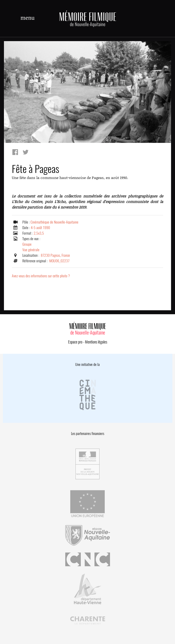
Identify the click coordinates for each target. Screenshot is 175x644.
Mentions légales (96, 342)
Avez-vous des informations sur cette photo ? (41, 276)
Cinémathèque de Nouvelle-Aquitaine (54, 222)
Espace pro (75, 342)
